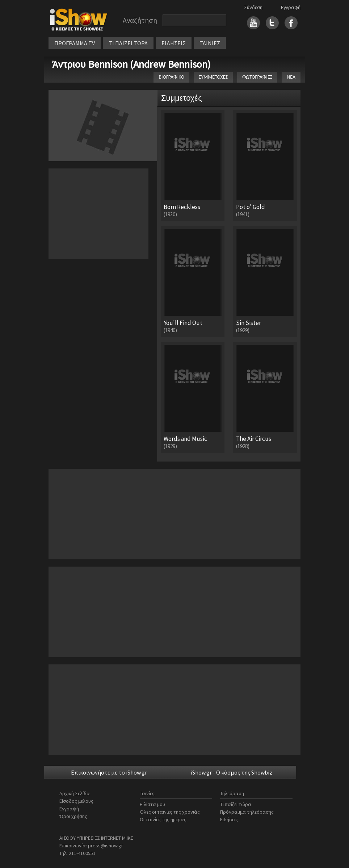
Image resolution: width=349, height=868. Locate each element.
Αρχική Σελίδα (75, 793)
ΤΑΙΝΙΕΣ (210, 43)
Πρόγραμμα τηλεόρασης (247, 812)
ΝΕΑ (291, 77)
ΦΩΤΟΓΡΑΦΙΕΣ (257, 77)
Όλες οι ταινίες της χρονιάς (170, 812)
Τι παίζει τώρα (236, 804)
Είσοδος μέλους (76, 801)
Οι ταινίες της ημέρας (163, 819)
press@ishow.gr (106, 846)
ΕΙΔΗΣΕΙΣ (174, 43)
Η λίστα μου (152, 804)
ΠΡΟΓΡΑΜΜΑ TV (75, 43)
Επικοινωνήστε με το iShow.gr (109, 772)
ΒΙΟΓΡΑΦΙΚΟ (171, 77)
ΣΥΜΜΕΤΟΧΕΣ (213, 77)
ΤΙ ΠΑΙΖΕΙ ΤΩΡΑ (128, 43)
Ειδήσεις (229, 819)
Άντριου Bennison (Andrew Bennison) (131, 64)
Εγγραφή (291, 7)
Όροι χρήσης (73, 816)
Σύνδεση (253, 7)
